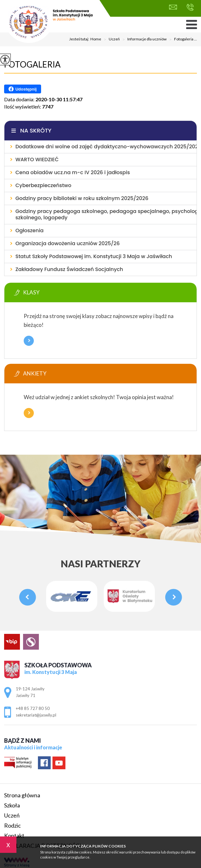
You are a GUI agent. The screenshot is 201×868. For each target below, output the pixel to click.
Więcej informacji (29, 341)
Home (96, 39)
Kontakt (14, 836)
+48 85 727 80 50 (190, 7)
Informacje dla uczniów (143, 39)
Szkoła (12, 805)
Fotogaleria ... (182, 39)
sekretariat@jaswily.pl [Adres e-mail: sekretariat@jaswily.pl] (36, 715)
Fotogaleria (32, 64)
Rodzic (12, 825)
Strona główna (22, 795)
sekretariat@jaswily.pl (173, 7)
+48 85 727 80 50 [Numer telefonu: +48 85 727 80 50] (33, 708)
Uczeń (110, 39)
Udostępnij (23, 89)
